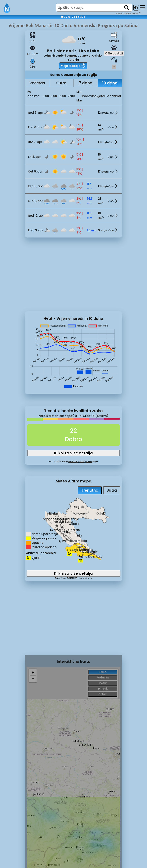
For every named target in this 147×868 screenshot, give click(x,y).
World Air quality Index (80, 462)
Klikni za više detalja (73, 453)
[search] (127, 8)
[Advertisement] (74, 277)
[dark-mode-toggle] (136, 8)
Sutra (61, 83)
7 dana (86, 83)
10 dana (110, 83)
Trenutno (90, 490)
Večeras (37, 83)
